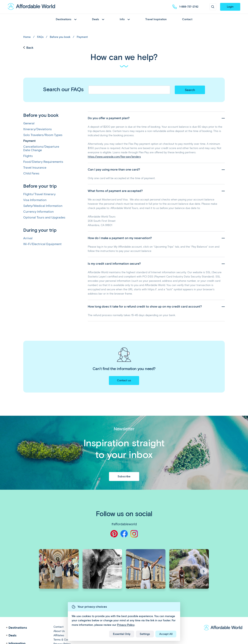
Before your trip (40, 186)
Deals (98, 19)
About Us (59, 631)
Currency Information (38, 212)
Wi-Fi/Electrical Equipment (42, 244)
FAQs (40, 37)
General (29, 123)
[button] (204, 571)
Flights (28, 156)
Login (230, 7)
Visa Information (35, 200)
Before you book (60, 37)
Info (125, 19)
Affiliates (59, 635)
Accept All (166, 634)
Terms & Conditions (65, 640)
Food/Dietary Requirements (43, 162)
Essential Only (122, 634)
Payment (82, 37)
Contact (187, 19)
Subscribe (124, 476)
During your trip (40, 230)
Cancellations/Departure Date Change (41, 148)
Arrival (28, 238)
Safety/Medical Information (43, 206)
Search (190, 90)
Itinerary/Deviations (37, 129)
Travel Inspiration (156, 19)
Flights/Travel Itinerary (39, 194)
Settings (145, 634)
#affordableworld (124, 524)
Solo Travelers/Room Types (43, 135)
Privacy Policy (126, 625)
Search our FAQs (63, 89)
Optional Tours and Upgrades (44, 218)
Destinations (66, 19)
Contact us (124, 380)
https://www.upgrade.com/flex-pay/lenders (114, 157)
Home (27, 37)
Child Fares (31, 173)
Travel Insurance (35, 168)
